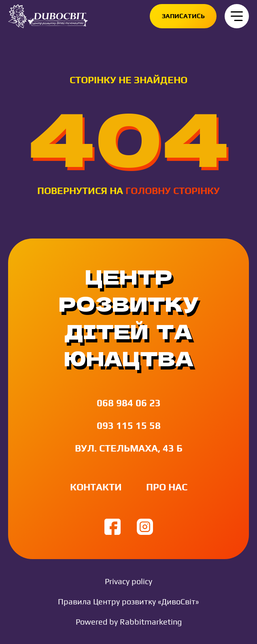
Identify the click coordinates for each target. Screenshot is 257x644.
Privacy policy (128, 581)
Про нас (167, 487)
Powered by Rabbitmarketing (129, 622)
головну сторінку (173, 191)
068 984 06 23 (129, 403)
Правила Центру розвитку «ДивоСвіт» (128, 601)
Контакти (96, 487)
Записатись (183, 16)
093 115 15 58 (129, 425)
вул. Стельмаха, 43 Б (129, 448)
